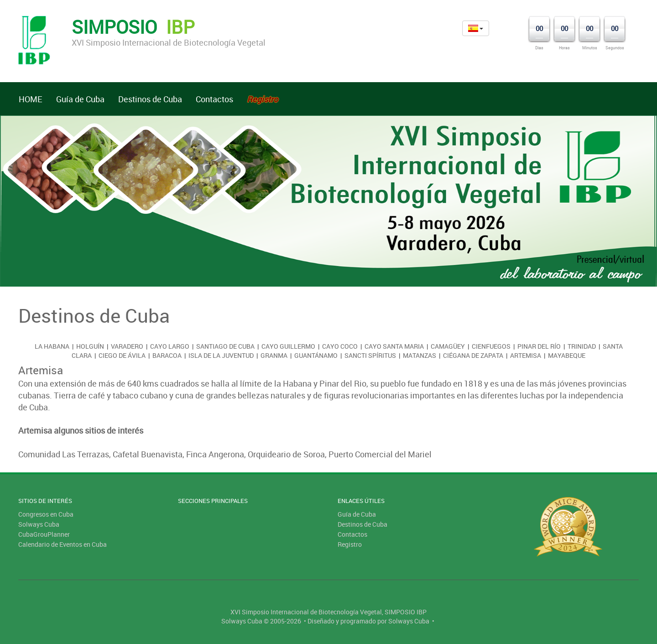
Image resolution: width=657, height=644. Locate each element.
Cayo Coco (340, 346)
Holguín (90, 346)
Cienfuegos (491, 346)
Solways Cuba (39, 524)
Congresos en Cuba (46, 514)
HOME (31, 99)
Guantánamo (316, 355)
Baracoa (167, 355)
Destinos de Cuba (150, 99)
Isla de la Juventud (221, 355)
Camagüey (448, 346)
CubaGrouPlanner (44, 534)
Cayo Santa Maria (394, 346)
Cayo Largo (170, 346)
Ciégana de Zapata (473, 355)
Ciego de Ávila (122, 355)
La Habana (52, 346)
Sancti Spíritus (370, 355)
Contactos (214, 99)
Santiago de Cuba (225, 346)
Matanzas (420, 355)
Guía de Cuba (80, 99)
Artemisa (526, 355)
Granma (274, 355)
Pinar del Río (539, 346)
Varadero (127, 346)
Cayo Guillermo (288, 346)
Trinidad (582, 346)
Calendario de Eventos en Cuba (63, 544)
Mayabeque (567, 355)
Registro (350, 544)
